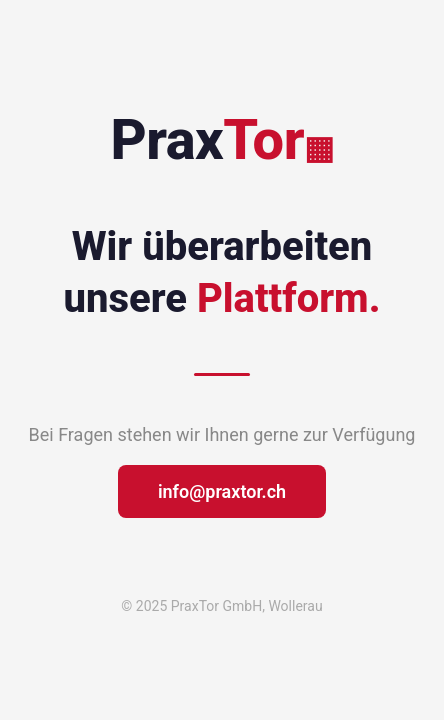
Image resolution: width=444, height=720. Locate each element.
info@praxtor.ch (222, 491)
